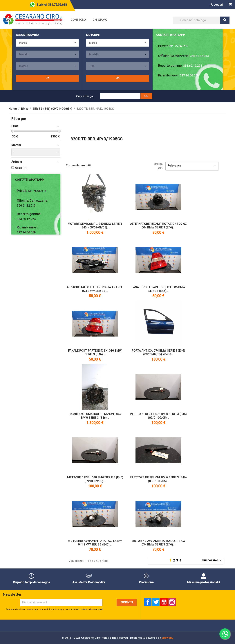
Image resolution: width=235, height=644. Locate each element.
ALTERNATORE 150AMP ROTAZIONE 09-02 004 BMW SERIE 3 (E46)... (158, 226)
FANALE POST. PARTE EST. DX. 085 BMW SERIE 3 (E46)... (158, 289)
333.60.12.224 (193, 66)
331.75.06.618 (178, 46)
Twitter (156, 602)
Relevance (192, 166)
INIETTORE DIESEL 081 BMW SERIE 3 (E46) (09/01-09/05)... (158, 479)
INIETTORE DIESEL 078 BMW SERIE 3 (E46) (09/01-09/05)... (158, 416)
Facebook (148, 602)
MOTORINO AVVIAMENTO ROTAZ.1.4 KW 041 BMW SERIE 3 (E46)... (95, 543)
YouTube (164, 602)
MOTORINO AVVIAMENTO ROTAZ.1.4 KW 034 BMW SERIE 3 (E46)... (158, 543)
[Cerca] (201, 20)
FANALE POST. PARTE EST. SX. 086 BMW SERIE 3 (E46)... (95, 352)
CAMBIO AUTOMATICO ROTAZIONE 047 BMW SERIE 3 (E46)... (95, 416)
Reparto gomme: (170, 66)
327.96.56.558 (189, 75)
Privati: (163, 46)
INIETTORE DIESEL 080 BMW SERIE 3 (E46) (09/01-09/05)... (95, 479)
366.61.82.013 (199, 56)
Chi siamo (100, 20)
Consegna (78, 20)
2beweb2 (168, 638)
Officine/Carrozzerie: (174, 56)
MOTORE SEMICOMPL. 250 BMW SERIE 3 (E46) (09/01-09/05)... (95, 226)
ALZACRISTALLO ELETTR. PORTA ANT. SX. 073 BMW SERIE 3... (95, 289)
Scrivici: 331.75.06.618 (52, 5)
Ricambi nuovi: (169, 75)
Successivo (212, 561)
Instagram (172, 602)
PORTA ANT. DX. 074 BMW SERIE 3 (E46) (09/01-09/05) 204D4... (158, 352)
